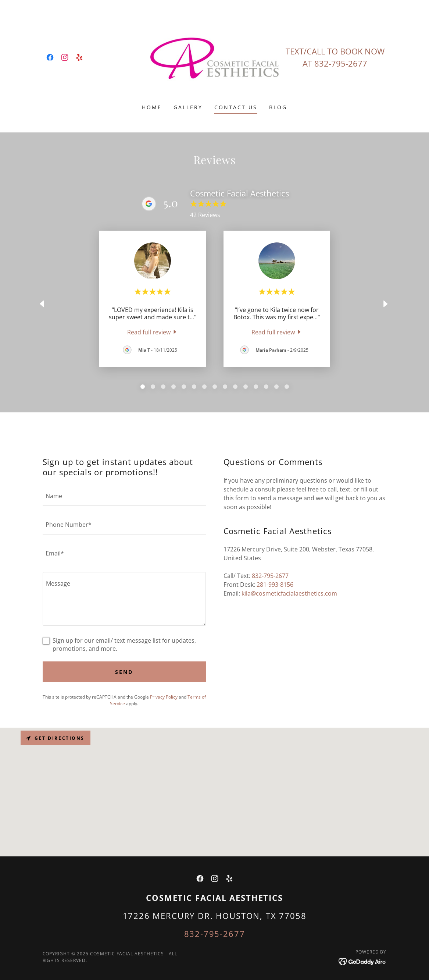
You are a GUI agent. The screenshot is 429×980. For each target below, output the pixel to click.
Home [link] (152, 107)
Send (124, 672)
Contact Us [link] (236, 107)
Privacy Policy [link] (164, 697)
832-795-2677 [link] (341, 63)
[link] (50, 57)
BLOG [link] (278, 107)
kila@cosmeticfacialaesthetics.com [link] (289, 593)
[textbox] (124, 496)
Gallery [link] (188, 107)
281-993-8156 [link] (275, 585)
